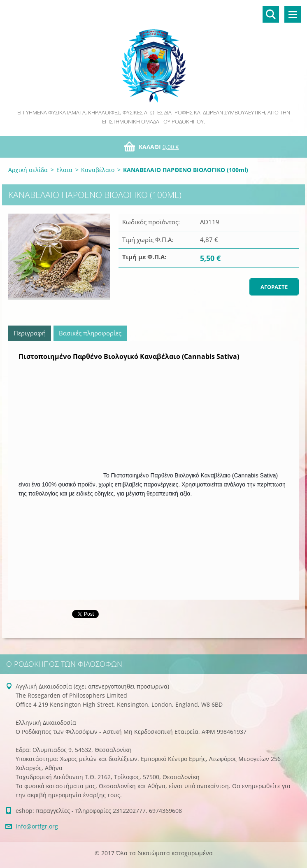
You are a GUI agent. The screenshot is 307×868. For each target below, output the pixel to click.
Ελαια (64, 170)
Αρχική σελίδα (28, 170)
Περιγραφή (30, 333)
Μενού (293, 14)
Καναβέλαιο (98, 170)
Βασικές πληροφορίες (90, 333)
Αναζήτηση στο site (271, 14)
